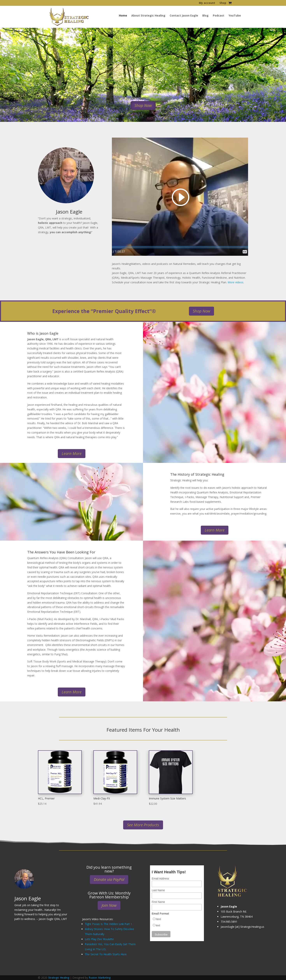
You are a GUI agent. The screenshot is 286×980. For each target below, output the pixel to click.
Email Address (160, 879)
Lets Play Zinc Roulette (99, 939)
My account (207, 3)
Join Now (109, 905)
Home (123, 16)
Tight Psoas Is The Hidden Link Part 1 (108, 924)
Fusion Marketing (100, 978)
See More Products (143, 825)
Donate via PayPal (109, 879)
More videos (236, 282)
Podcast (219, 16)
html (158, 919)
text (158, 925)
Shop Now (143, 105)
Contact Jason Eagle (184, 16)
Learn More (72, 453)
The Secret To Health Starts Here (106, 954)
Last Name (158, 890)
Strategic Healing (59, 978)
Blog (205, 16)
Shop (223, 3)
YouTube (235, 16)
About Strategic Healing (148, 16)
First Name (158, 902)
